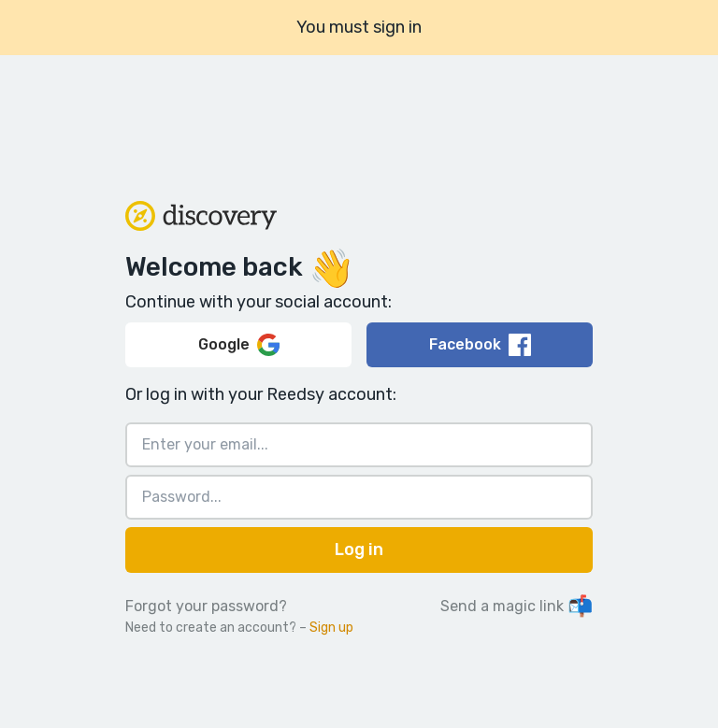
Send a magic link (517, 606)
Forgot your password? (206, 606)
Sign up (331, 628)
